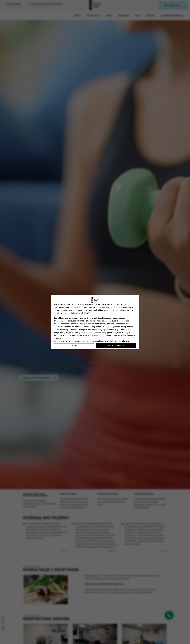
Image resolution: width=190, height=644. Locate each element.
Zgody (74, 345)
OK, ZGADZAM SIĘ (116, 345)
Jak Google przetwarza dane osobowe (110, 318)
